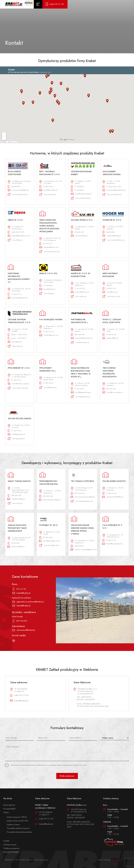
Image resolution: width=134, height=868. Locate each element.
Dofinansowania (10, 845)
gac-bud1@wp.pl (79, 236)
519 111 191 (20, 589)
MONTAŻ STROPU (11, 852)
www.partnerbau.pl (80, 343)
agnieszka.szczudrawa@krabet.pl (28, 602)
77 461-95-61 (78, 389)
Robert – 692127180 (17, 335)
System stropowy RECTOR (17, 821)
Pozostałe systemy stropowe (18, 828)
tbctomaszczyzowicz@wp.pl (83, 497)
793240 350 (77, 232)
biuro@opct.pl (15, 342)
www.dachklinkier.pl (112, 195)
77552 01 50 (109, 540)
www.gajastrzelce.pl (80, 397)
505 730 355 (109, 389)
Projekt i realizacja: (110, 860)
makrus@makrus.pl (80, 292)
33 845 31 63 (109, 288)
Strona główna (9, 805)
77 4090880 (46, 286)
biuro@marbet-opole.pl (81, 194)
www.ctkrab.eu (47, 293)
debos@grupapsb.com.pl (19, 236)
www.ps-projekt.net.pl (49, 545)
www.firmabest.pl (48, 195)
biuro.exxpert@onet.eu (18, 298)
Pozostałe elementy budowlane (19, 832)
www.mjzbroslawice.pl (50, 252)
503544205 (14, 187)
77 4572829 (77, 187)
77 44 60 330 (78, 288)
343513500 (109, 232)
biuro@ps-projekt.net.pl (50, 541)
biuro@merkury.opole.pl (19, 384)
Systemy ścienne (13, 824)
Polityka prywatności (12, 848)
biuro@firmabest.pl (48, 190)
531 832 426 (46, 537)
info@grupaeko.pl (16, 434)
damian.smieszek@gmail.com (83, 549)
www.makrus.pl (79, 296)
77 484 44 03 (110, 493)
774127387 (14, 543)
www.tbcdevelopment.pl (82, 501)
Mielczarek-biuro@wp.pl (50, 500)
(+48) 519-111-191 (16, 232)
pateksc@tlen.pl (110, 338)
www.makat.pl (15, 503)
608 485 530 (15, 496)
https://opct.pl (15, 346)
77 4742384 (77, 190)
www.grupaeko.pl (16, 439)
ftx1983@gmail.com (49, 335)
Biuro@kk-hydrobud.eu (113, 544)
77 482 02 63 (46, 383)
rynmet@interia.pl (48, 387)
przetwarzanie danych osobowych (75, 765)
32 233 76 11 (46, 244)
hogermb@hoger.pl (112, 236)
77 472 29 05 (46, 332)
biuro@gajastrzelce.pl (81, 392)
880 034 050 (78, 335)
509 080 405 (46, 496)
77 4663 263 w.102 (112, 187)
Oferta (6, 812)
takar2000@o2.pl (16, 547)
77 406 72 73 (15, 380)
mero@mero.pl (110, 292)
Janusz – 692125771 (17, 338)
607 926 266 (78, 493)
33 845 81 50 (109, 335)
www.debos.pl (15, 240)
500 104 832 (20, 621)
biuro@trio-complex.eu (113, 392)
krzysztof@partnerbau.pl (82, 338)
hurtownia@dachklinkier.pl (114, 190)
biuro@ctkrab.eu (47, 289)
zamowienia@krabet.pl (24, 630)
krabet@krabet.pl (22, 593)
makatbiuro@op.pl (16, 499)
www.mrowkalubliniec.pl (114, 240)
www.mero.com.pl (111, 296)
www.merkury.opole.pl (18, 388)
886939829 (77, 546)
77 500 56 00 (46, 187)
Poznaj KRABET (10, 809)
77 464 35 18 (15, 431)
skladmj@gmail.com (49, 247)
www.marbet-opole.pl (18, 195)
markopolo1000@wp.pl (113, 497)
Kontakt (6, 841)
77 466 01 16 (15, 294)
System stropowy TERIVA (17, 817)
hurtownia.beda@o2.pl (18, 190)
